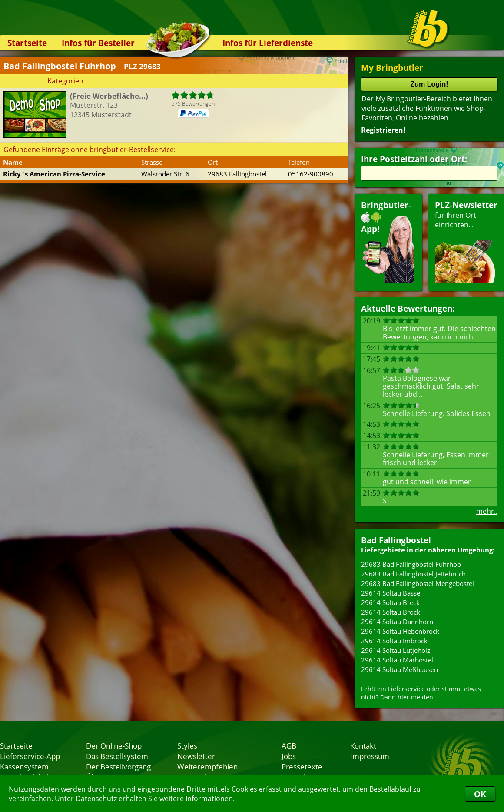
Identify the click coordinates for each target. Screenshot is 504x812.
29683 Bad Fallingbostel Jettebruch (413, 574)
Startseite (27, 43)
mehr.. (487, 511)
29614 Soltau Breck (390, 602)
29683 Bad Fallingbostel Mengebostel (418, 583)
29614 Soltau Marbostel (397, 660)
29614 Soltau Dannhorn (397, 622)
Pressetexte (302, 766)
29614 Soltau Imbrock (394, 641)
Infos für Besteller (98, 43)
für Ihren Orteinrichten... (466, 241)
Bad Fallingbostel (396, 540)
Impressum (370, 756)
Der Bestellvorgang (118, 766)
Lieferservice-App (30, 756)
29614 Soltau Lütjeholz (396, 650)
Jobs (289, 756)
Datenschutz (96, 799)
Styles (187, 745)
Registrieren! (383, 130)
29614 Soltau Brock (391, 612)
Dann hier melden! (408, 697)
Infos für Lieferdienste (268, 43)
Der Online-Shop (114, 745)
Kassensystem (24, 766)
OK (480, 794)
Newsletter (196, 756)
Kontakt (363, 745)
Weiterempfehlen (207, 766)
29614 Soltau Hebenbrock (400, 631)
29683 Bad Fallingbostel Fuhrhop (411, 564)
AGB (289, 745)
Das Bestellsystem (117, 756)
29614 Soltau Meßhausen (400, 669)
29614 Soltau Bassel (391, 593)
